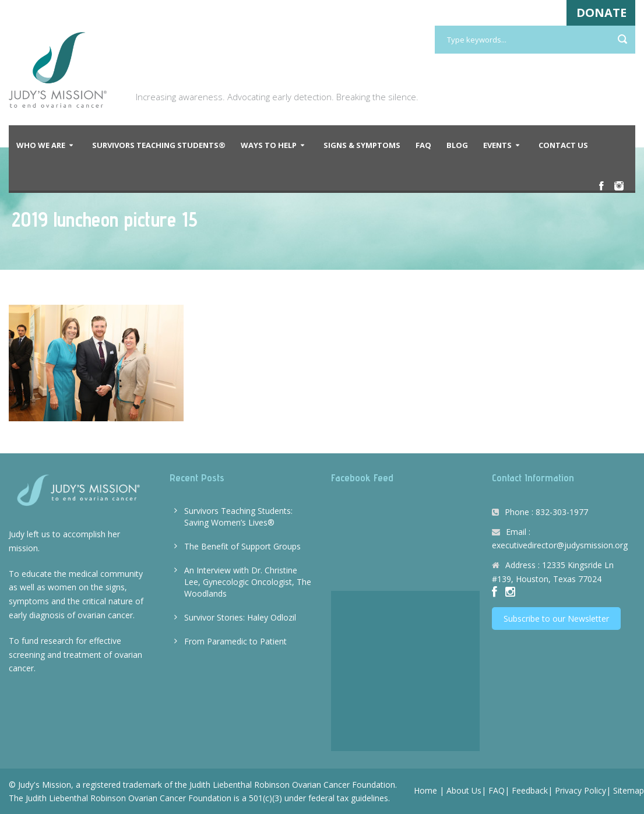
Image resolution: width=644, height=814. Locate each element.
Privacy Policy (580, 790)
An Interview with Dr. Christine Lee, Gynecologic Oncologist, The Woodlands (248, 582)
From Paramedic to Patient (235, 641)
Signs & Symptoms (362, 145)
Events (497, 145)
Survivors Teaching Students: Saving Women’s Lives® (238, 517)
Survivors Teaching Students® (159, 145)
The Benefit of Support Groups (242, 546)
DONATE (601, 13)
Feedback (530, 790)
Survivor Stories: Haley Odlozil (240, 617)
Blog (457, 145)
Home (425, 790)
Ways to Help (269, 145)
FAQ (423, 145)
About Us (464, 790)
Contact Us (563, 145)
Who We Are (41, 145)
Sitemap (629, 790)
